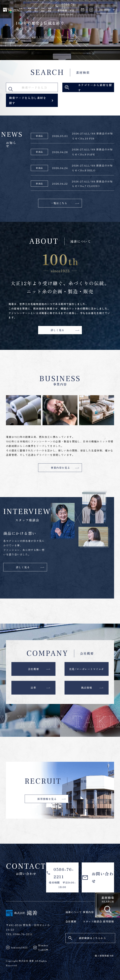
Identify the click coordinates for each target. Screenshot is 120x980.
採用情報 (50, 10)
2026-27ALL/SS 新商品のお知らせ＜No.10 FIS (92, 136)
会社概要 (43, 10)
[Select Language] (107, 10)
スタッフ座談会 (92, 921)
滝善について (22, 10)
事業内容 (29, 10)
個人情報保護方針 (104, 956)
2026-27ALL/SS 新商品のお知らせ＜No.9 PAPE (92, 152)
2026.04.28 (60, 152)
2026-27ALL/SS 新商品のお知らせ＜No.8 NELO (92, 168)
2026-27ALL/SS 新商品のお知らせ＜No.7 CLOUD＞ (92, 184)
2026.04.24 (60, 168)
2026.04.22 (60, 184)
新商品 (39, 136)
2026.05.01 (60, 136)
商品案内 (36, 10)
